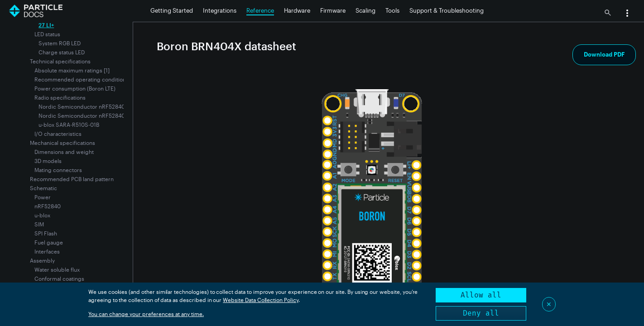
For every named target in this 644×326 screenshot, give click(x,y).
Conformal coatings (59, 278)
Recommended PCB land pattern (72, 179)
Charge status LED (62, 52)
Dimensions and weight (64, 152)
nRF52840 (48, 206)
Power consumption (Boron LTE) (75, 88)
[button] (627, 14)
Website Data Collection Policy (261, 300)
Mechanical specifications (62, 143)
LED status (47, 34)
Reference (260, 10)
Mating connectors (58, 170)
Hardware (297, 10)
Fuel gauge (49, 242)
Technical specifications (60, 61)
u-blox (42, 215)
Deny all (481, 313)
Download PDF (604, 54)
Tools (392, 10)
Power (43, 197)
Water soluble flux (57, 269)
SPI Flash (46, 233)
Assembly (42, 260)
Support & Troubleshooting (447, 10)
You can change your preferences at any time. (146, 314)
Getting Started (172, 10)
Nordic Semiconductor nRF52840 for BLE (91, 106)
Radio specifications (60, 97)
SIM (39, 224)
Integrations (220, 10)
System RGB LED (60, 43)
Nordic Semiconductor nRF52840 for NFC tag (97, 115)
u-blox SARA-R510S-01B (69, 125)
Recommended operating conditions (82, 79)
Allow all (481, 295)
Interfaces (47, 251)
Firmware (333, 10)
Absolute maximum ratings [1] (72, 70)
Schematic (43, 188)
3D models (48, 161)
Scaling (365, 10)
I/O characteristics (58, 134)
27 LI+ (46, 25)
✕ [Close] (549, 304)
